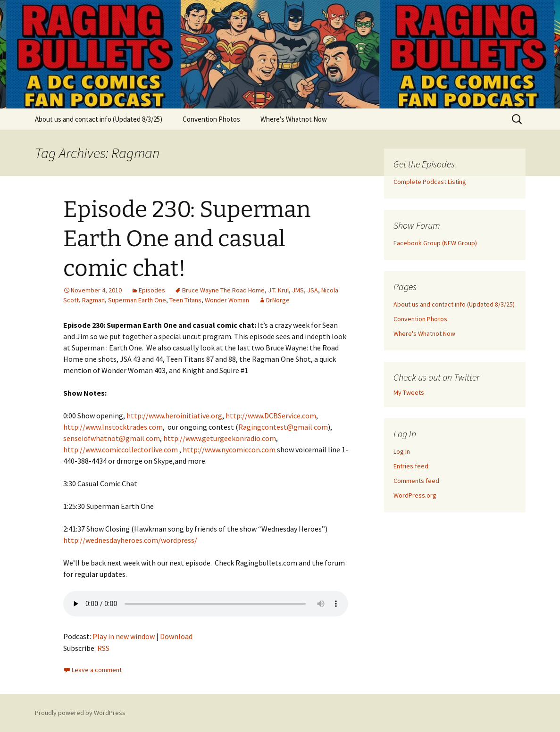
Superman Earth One (137, 300)
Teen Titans (185, 300)
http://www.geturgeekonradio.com (220, 438)
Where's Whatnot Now (294, 119)
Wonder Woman (227, 300)
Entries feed (411, 466)
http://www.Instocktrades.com (113, 427)
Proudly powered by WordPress (80, 713)
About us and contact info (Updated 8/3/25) (99, 119)
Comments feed (416, 481)
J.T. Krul (278, 290)
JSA (313, 290)
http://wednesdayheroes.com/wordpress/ (130, 540)
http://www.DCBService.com (271, 416)
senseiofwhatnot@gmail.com (112, 438)
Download (176, 636)
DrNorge (278, 300)
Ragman (93, 300)
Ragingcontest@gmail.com (283, 427)
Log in (402, 451)
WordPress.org (415, 495)
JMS (298, 290)
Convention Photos (211, 119)
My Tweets (409, 392)
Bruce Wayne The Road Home (223, 290)
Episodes (152, 290)
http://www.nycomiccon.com (229, 449)
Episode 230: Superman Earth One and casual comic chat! (187, 239)
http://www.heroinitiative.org (174, 416)
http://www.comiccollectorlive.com (121, 449)
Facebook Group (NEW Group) (435, 243)
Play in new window (124, 636)
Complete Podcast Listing (430, 182)
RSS (103, 648)
